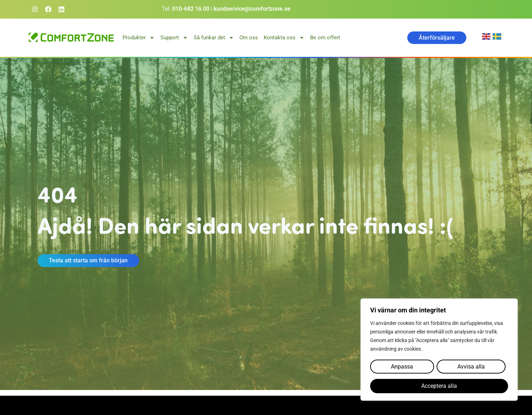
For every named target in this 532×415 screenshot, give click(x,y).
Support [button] (174, 38)
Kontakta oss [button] (284, 38)
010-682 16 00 (191, 9)
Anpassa (402, 367)
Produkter (139, 38)
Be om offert (325, 38)
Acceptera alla (439, 386)
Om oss (249, 38)
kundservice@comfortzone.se (252, 9)
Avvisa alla (471, 367)
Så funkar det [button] (214, 38)
